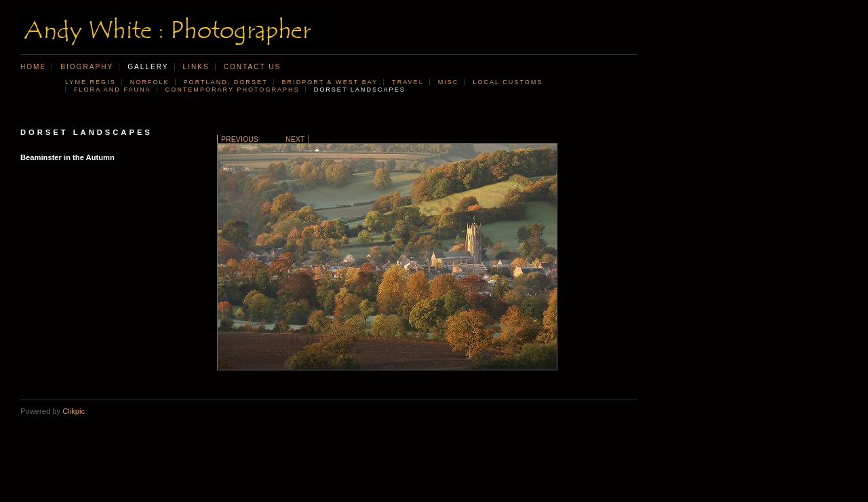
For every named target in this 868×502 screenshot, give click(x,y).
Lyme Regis (91, 82)
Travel (408, 82)
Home (33, 67)
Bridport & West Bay (330, 82)
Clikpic (74, 411)
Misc (449, 82)
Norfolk (150, 82)
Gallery (148, 67)
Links (196, 67)
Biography (87, 67)
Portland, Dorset (226, 82)
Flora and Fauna (113, 90)
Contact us (253, 67)
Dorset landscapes (360, 90)
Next (295, 139)
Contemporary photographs (233, 90)
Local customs (508, 82)
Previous (240, 139)
